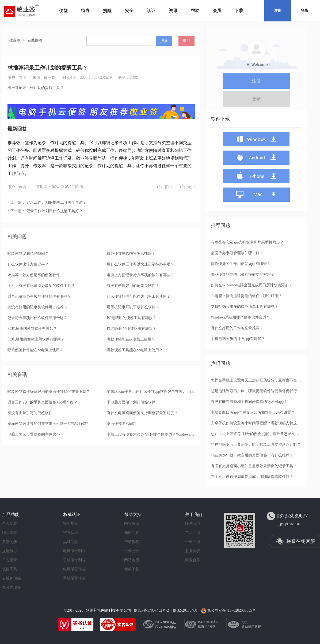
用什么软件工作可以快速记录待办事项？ (140, 264)
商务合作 (193, 560)
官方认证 (71, 533)
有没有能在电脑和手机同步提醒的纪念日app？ (249, 402)
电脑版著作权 (74, 569)
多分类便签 (12, 587)
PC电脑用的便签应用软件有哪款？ (36, 339)
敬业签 (15, 40)
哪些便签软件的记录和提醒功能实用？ (243, 274)
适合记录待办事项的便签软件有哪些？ (39, 296)
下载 (239, 11)
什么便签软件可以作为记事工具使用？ (139, 296)
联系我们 (193, 524)
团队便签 (10, 533)
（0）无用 (186, 187)
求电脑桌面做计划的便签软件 (131, 402)
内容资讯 (132, 524)
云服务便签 (12, 578)
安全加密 (71, 524)
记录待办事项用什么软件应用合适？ (37, 318)
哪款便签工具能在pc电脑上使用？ (135, 350)
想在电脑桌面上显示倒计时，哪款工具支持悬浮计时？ (256, 445)
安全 (129, 11)
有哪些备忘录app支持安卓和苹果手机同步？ (247, 242)
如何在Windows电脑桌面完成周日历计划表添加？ (252, 285)
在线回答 (35, 40)
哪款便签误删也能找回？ (28, 254)
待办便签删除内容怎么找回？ (131, 254)
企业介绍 (193, 542)
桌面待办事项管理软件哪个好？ (237, 253)
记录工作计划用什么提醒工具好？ (55, 211)
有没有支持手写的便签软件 (30, 413)
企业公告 (132, 551)
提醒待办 (10, 551)
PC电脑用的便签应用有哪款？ (132, 329)
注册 (278, 11)
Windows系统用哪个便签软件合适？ (240, 317)
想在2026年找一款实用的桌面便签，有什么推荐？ (252, 455)
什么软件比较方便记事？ (28, 264)
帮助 (195, 11)
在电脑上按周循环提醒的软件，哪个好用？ (246, 296)
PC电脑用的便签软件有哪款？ (32, 329)
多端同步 (10, 542)
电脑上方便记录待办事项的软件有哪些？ (140, 275)
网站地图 (132, 560)
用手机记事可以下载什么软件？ (133, 307)
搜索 (164, 41)
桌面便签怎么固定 (122, 424)
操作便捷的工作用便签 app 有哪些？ (241, 264)
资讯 (173, 11)
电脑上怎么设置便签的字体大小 (34, 434)
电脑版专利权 (74, 551)
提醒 (107, 11)
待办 (85, 11)
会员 (217, 11)
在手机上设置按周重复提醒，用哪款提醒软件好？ (252, 477)
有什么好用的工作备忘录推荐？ (237, 328)
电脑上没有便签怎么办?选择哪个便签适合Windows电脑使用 (156, 434)
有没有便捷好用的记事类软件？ (133, 286)
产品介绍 (193, 533)
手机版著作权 (74, 578)
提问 (186, 41)
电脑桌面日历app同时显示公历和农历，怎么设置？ (253, 412)
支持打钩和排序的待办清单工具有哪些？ (245, 307)
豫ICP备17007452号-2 (151, 610)
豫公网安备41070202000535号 (231, 610)
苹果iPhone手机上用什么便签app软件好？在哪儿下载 (150, 392)
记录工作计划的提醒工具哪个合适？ (56, 202)
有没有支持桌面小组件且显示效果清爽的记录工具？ (254, 466)
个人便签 (10, 524)
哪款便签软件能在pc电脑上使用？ (35, 350)
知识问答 (132, 533)
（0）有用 (163, 187)
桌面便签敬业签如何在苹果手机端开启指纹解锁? (48, 424)
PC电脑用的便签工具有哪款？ (132, 318)
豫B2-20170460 (185, 610)
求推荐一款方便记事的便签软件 (34, 275)
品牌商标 (71, 542)
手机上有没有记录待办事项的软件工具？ (41, 286)
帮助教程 (132, 542)
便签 (63, 11)
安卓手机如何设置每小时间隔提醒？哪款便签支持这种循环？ (261, 423)
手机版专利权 (74, 560)
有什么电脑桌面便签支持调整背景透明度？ (142, 413)
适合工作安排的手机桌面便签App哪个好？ (43, 402)
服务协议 (193, 551)
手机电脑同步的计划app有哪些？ (238, 339)
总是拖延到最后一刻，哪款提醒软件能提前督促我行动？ (258, 391)
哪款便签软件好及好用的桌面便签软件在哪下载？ (49, 392)
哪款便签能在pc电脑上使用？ (131, 339)
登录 (304, 11)
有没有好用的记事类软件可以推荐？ (37, 307)
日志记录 (10, 560)
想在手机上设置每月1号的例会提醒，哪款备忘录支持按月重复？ (264, 434)
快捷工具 (10, 569)
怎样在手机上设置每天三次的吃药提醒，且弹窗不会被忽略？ (261, 380)
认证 (151, 11)
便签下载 (132, 569)
